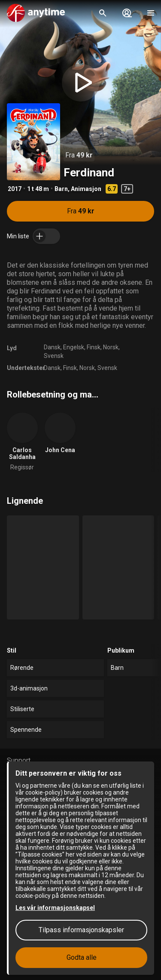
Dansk (52, 347)
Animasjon (86, 189)
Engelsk (74, 347)
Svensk (54, 356)
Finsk (94, 347)
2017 (15, 189)
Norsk (111, 347)
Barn (61, 189)
